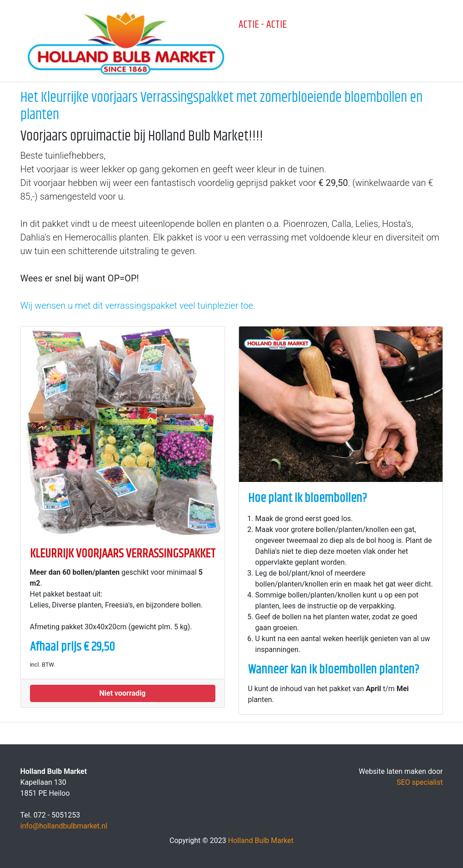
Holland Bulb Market (261, 840)
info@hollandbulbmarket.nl (64, 826)
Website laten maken (392, 771)
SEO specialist (420, 782)
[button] (123, 693)
